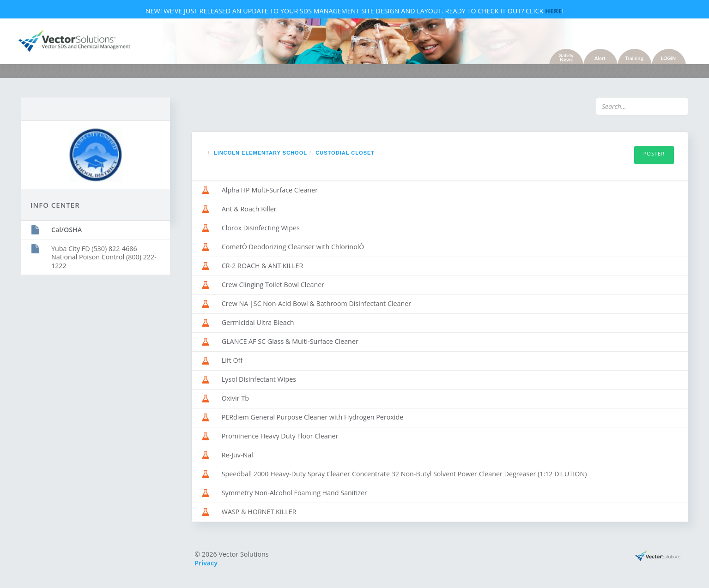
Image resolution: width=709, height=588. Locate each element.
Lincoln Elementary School (261, 153)
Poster (654, 153)
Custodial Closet (345, 153)
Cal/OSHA (67, 230)
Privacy (206, 563)
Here (553, 11)
